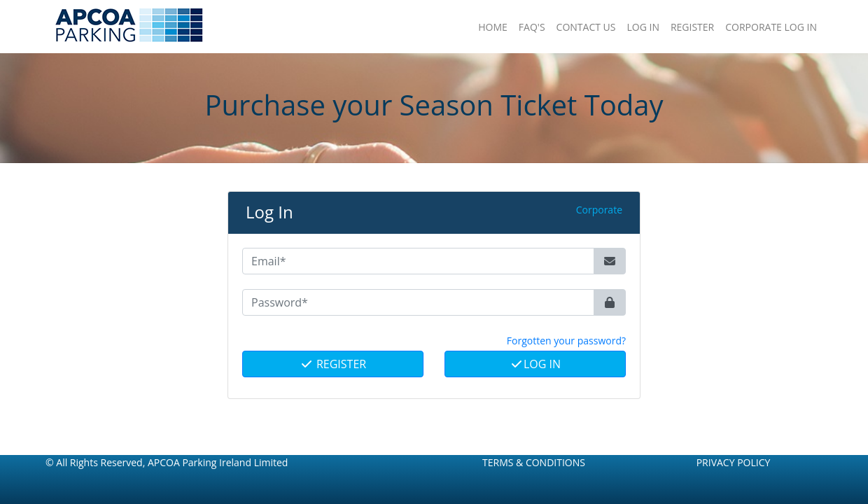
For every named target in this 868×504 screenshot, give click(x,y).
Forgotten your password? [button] (566, 341)
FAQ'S (532, 27)
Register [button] (692, 27)
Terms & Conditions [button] (534, 462)
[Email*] (418, 261)
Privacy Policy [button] (734, 462)
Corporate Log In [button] (771, 27)
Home (493, 27)
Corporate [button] (599, 210)
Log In (535, 364)
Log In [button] (643, 27)
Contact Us (586, 27)
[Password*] (418, 302)
